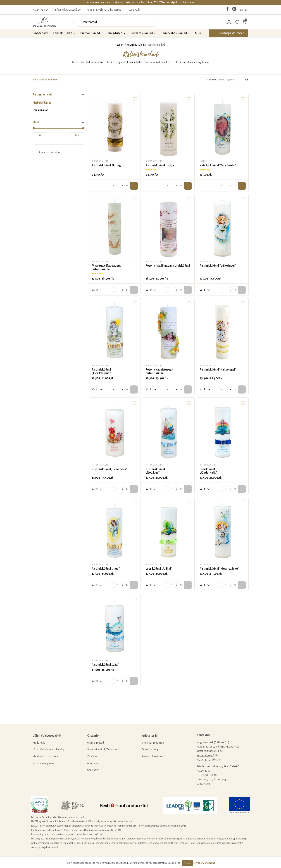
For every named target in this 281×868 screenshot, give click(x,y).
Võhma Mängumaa (44, 763)
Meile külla (134, 10)
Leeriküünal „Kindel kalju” (209, 471)
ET (242, 10)
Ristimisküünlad (42, 103)
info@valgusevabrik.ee (68, 10)
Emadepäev (40, 33)
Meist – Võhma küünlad (46, 756)
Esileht (120, 45)
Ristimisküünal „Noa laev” (155, 471)
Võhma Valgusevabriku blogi (49, 750)
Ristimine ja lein (135, 45)
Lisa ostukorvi (134, 186)
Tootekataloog (150, 750)
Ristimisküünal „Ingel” (106, 569)
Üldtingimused (96, 743)
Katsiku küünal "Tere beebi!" (218, 166)
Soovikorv (93, 770)
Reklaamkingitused (153, 756)
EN (247, 10)
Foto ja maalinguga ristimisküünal (168, 266)
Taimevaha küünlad (174, 33)
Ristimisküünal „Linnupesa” (109, 469)
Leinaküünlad (41, 110)
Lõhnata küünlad (142, 33)
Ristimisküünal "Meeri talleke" (219, 569)
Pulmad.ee (36, 817)
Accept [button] (187, 863)
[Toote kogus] (118, 186)
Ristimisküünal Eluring (106, 166)
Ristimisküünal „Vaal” (106, 665)
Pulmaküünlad (90, 33)
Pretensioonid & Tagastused (103, 750)
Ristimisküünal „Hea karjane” (101, 371)
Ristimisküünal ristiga (160, 166)
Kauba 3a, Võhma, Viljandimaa (104, 10)
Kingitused (115, 33)
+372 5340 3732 (205, 760)
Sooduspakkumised (232, 33)
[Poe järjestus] (233, 80)
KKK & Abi (93, 756)
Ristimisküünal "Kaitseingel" (218, 370)
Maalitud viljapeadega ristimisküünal (107, 267)
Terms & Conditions (204, 863)
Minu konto (94, 763)
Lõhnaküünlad (63, 33)
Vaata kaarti (204, 784)
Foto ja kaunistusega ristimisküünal (159, 371)
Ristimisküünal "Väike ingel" (218, 266)
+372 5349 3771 (205, 771)
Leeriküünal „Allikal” (159, 569)
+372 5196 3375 (41, 10)
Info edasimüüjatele (153, 743)
